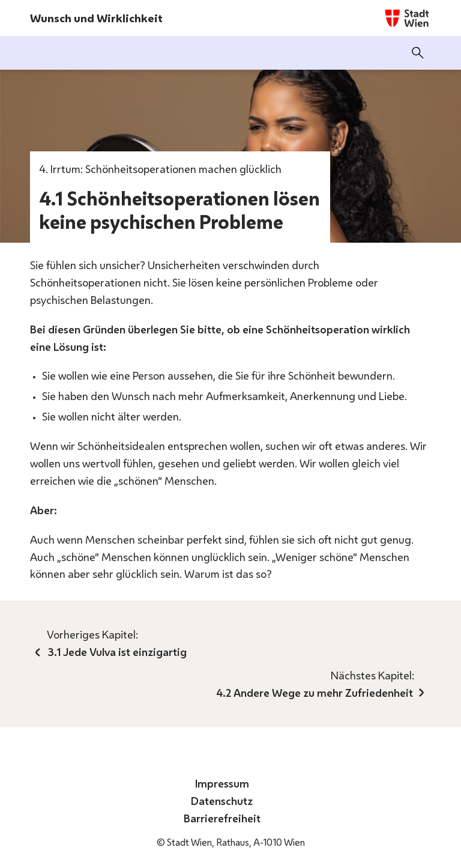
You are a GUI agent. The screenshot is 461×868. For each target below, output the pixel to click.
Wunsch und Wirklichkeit (96, 18)
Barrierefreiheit (223, 818)
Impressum (223, 783)
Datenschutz (223, 801)
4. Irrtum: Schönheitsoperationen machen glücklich (160, 169)
